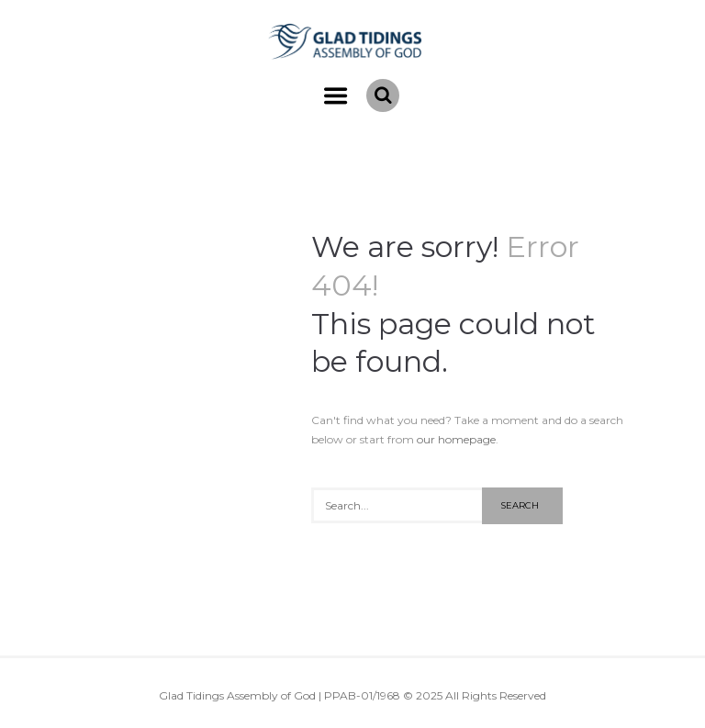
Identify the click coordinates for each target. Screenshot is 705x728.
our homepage (456, 439)
